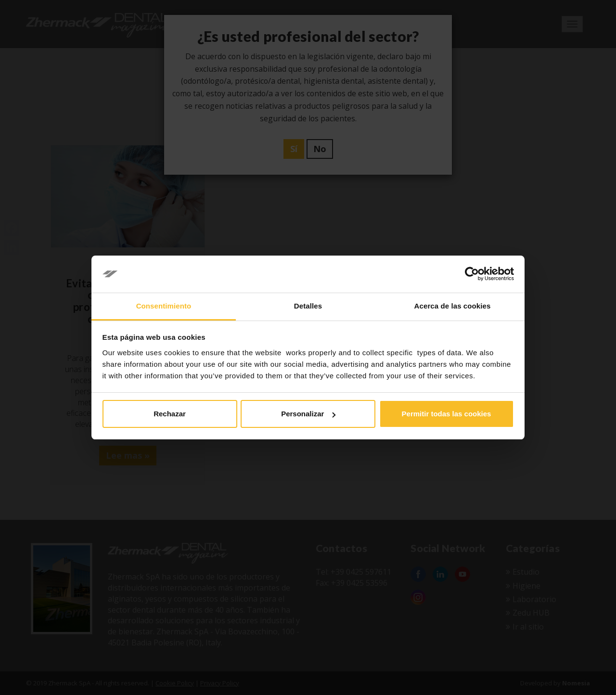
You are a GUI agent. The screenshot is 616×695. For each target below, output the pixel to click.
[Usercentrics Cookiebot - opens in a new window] (472, 274)
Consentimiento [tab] (164, 306)
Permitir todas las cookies (447, 414)
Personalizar (308, 414)
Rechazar (170, 414)
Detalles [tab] (308, 306)
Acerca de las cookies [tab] (453, 306)
